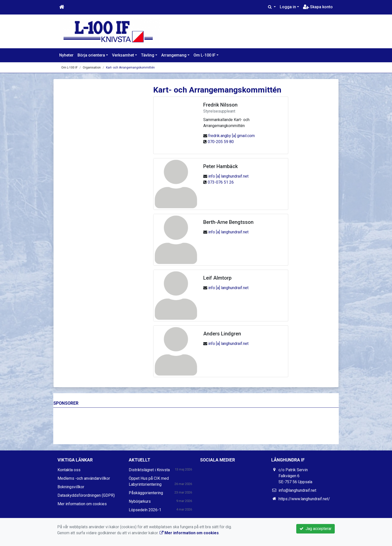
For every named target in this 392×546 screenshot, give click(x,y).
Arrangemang (174, 55)
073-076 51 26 (221, 182)
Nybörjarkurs (140, 501)
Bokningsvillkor (71, 487)
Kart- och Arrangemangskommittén (130, 68)
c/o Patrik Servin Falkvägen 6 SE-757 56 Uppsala (295, 476)
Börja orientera (91, 55)
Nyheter (66, 55)
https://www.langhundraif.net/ (304, 499)
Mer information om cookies (82, 504)
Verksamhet (123, 55)
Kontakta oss (69, 470)
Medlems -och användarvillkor (84, 478)
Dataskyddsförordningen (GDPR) (86, 495)
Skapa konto (318, 7)
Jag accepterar (315, 529)
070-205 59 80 (221, 142)
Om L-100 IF (204, 55)
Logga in (288, 7)
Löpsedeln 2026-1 (145, 510)
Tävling (148, 55)
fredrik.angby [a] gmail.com (231, 136)
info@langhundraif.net (297, 490)
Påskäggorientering (146, 493)
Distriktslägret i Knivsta (149, 470)
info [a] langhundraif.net (228, 176)
